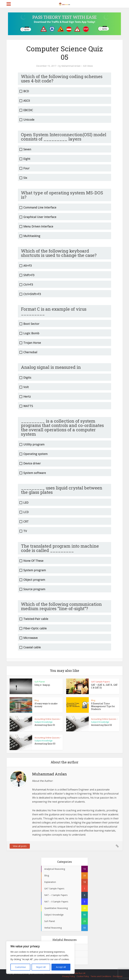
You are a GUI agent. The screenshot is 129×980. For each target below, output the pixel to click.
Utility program (34, 444)
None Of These (33, 561)
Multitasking (32, 236)
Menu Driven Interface (38, 226)
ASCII (27, 101)
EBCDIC (28, 110)
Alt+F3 (28, 266)
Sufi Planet (40, 682)
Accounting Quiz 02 (101, 725)
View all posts (20, 846)
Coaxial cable (32, 647)
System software (35, 473)
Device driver (32, 463)
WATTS (28, 406)
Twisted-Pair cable (36, 619)
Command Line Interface (40, 207)
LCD (26, 512)
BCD (26, 91)
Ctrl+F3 (28, 285)
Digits (27, 378)
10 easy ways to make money (46, 705)
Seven (27, 149)
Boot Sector (31, 324)
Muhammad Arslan (71, 66)
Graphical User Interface (40, 217)
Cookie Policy (83, 976)
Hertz (27, 397)
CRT (26, 522)
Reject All (41, 967)
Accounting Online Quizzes (47, 719)
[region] (40, 957)
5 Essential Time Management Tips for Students (103, 706)
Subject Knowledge (44, 722)
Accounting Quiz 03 (45, 744)
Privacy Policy (69, 976)
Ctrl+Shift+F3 (32, 294)
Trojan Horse (32, 343)
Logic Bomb (31, 333)
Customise (20, 967)
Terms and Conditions (101, 976)
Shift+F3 (29, 275)
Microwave (30, 638)
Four (26, 168)
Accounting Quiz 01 (45, 725)
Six (25, 178)
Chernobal (30, 352)
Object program (34, 580)
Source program (34, 589)
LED (26, 503)
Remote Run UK (78, 973)
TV (25, 531)
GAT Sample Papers (100, 682)
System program (35, 570)
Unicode (29, 120)
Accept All (61, 967)
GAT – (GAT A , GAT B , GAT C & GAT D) (104, 686)
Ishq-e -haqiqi (42, 685)
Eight (27, 159)
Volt (26, 387)
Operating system (35, 454)
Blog (37, 700)
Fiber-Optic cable (35, 628)
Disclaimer (118, 976)
